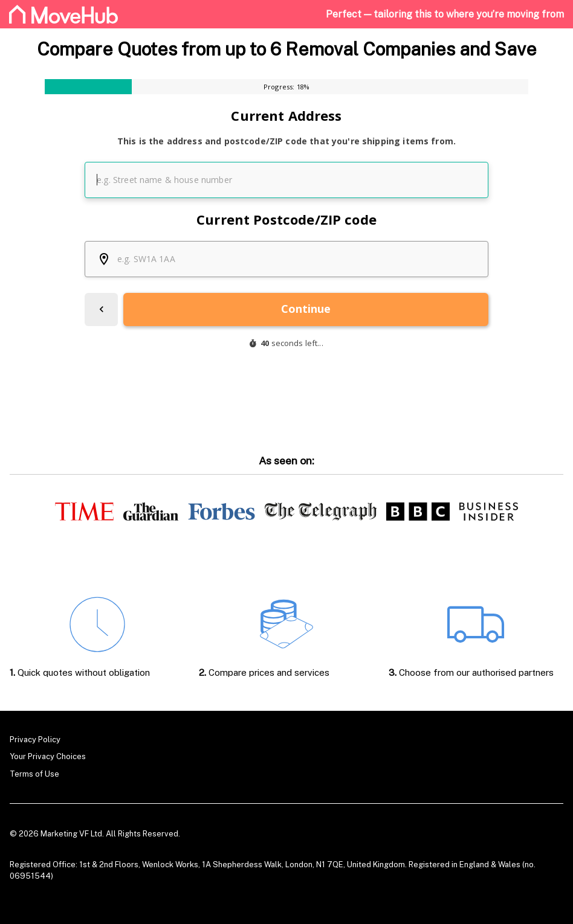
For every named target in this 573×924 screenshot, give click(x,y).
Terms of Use (34, 774)
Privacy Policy (35, 740)
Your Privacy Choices (48, 756)
